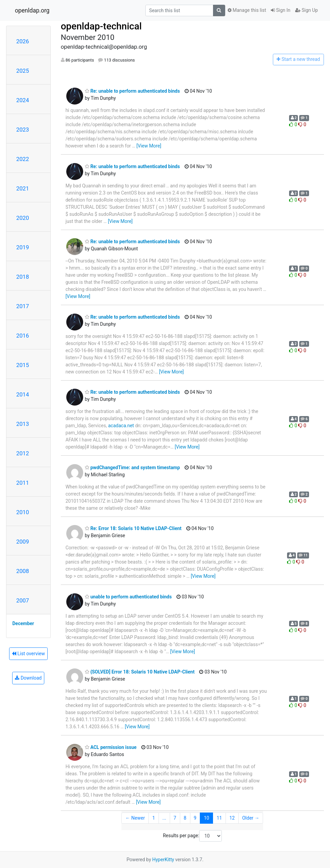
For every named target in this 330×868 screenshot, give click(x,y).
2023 (23, 130)
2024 (23, 100)
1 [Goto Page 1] (154, 818)
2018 (23, 277)
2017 (23, 306)
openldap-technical (101, 26)
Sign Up (307, 10)
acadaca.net (121, 426)
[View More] (149, 146)
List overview (28, 654)
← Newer (135, 818)
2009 (23, 542)
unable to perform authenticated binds (128, 597)
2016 (23, 336)
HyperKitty (163, 860)
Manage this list (247, 10)
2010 (23, 512)
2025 (23, 71)
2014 (23, 394)
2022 (23, 159)
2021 (23, 188)
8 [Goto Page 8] (185, 818)
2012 (23, 453)
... (164, 818)
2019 (23, 247)
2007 (23, 600)
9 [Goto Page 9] (195, 818)
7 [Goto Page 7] (175, 818)
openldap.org (32, 10)
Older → (251, 818)
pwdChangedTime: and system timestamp (132, 467)
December (23, 623)
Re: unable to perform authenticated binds (132, 91)
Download (28, 678)
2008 (23, 571)
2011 (23, 483)
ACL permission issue (111, 747)
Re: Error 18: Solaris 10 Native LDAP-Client (133, 528)
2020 (23, 218)
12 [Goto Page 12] (232, 818)
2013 (23, 424)
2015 (23, 365)
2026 (23, 41)
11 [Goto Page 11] (219, 818)
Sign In (281, 10)
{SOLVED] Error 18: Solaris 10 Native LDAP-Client (140, 672)
